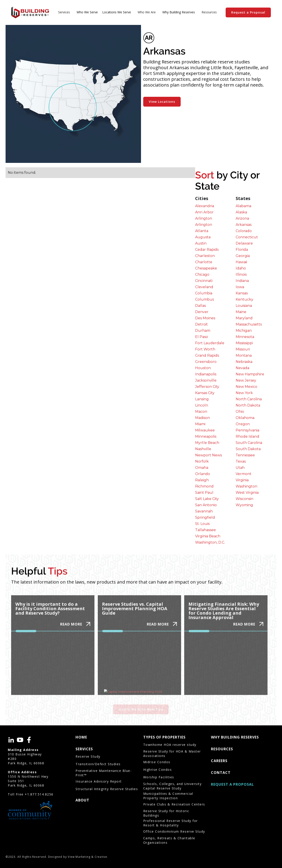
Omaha (202, 468)
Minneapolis (206, 436)
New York (244, 393)
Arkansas (244, 225)
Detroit (201, 324)
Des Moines (205, 318)
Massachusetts (249, 324)
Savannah (204, 511)
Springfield (205, 517)
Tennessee (245, 455)
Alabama (243, 206)
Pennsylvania (247, 430)
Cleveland (204, 287)
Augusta (203, 237)
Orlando (203, 474)
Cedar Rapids (207, 250)
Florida (242, 250)
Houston (203, 368)
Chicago (202, 274)
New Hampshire (250, 374)
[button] (64, 13)
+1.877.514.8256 (39, 794)
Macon (201, 412)
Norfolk (202, 461)
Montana (244, 355)
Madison (202, 418)
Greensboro (206, 362)
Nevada (242, 368)
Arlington (204, 218)
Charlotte (204, 262)
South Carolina (249, 443)
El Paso (202, 337)
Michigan (244, 331)
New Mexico (246, 387)
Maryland (244, 318)
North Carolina (249, 399)
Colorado (244, 231)
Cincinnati (204, 281)
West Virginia (247, 493)
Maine (241, 312)
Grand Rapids (207, 355)
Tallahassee (205, 530)
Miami (200, 424)
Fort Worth (205, 349)
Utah (240, 468)
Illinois (241, 274)
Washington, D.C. (210, 542)
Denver (202, 312)
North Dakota (248, 405)
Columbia (204, 293)
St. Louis (202, 524)
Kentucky (244, 299)
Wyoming (244, 505)
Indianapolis (206, 374)
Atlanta (202, 231)
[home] (30, 12)
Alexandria (205, 206)
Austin (201, 243)
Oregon (243, 424)
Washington (246, 486)
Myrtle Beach (207, 443)
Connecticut (247, 237)
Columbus (204, 299)
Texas (241, 461)
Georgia (243, 256)
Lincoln (202, 405)
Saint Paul (204, 493)
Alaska (241, 212)
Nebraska (244, 362)
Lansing (202, 399)
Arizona (242, 218)
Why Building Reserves (179, 12)
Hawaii (241, 262)
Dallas (200, 306)
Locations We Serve (117, 12)
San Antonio (206, 505)
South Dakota (248, 449)
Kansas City (205, 393)
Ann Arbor (204, 212)
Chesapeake (206, 268)
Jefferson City (207, 387)
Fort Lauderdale (210, 343)
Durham (203, 331)
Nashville (203, 449)
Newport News (208, 455)
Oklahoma (245, 418)
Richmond (204, 486)
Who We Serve (87, 12)
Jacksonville (206, 380)
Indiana (242, 281)
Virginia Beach (208, 536)
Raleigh (202, 480)
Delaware (244, 243)
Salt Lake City (207, 499)
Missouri (243, 349)
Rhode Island (247, 436)
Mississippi (244, 343)
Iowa (240, 287)
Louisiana (244, 306)
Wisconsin (244, 499)
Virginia (242, 480)
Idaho (241, 268)
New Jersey (246, 380)
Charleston (205, 256)
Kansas (242, 293)
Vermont (244, 474)
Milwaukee (205, 430)
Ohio (240, 412)
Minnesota (245, 337)
